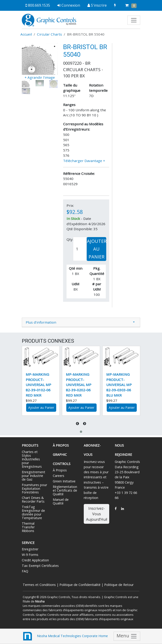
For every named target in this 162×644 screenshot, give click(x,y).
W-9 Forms (30, 555)
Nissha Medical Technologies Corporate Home (65, 636)
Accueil (26, 34)
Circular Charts (49, 34)
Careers (59, 476)
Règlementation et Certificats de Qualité (65, 490)
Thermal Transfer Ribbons (28, 527)
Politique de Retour (119, 585)
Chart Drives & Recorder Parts (33, 500)
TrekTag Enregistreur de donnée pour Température (33, 512)
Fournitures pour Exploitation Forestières (34, 489)
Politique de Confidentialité (80, 585)
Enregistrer (30, 549)
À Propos (60, 470)
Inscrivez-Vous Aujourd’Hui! (97, 514)
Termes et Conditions (39, 585)
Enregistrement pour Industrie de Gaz (34, 476)
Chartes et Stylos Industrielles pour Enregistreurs (32, 459)
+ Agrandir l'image (40, 77)
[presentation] (78, 424)
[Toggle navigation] (134, 20)
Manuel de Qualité (61, 501)
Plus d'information (41, 322)
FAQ (25, 571)
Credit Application (35, 560)
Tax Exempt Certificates (40, 566)
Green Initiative (64, 481)
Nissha (40, 601)
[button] (81, 432)
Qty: (70, 239)
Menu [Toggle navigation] (127, 636)
